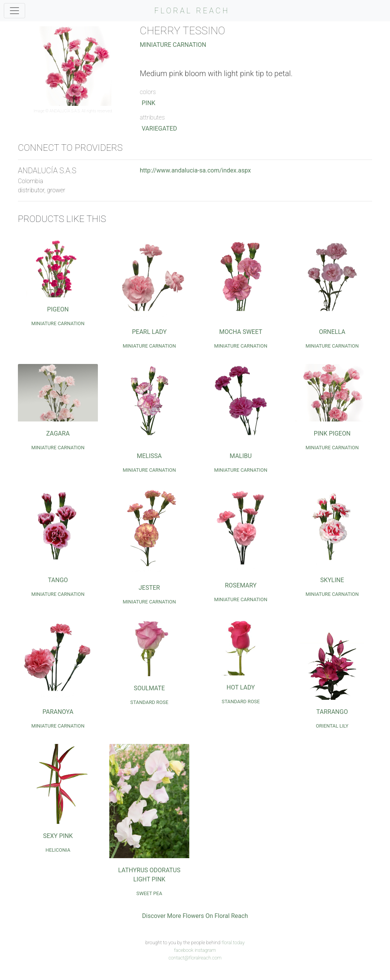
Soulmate (149, 688)
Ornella (332, 332)
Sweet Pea (149, 893)
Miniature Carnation (173, 45)
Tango (58, 580)
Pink (149, 103)
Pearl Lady (149, 332)
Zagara (58, 433)
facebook (184, 950)
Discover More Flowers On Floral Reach (195, 916)
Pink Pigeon (332, 433)
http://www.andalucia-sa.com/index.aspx (195, 170)
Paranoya (58, 712)
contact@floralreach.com (195, 958)
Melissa (149, 456)
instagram (205, 950)
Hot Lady (241, 687)
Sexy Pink (58, 836)
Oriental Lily (332, 726)
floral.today (233, 942)
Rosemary (241, 585)
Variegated (159, 128)
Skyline (332, 580)
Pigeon (58, 309)
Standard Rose (149, 702)
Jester (149, 588)
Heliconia (58, 850)
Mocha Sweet (241, 332)
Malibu (241, 456)
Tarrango (332, 712)
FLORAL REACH (192, 11)
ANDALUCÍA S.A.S (65, 111)
